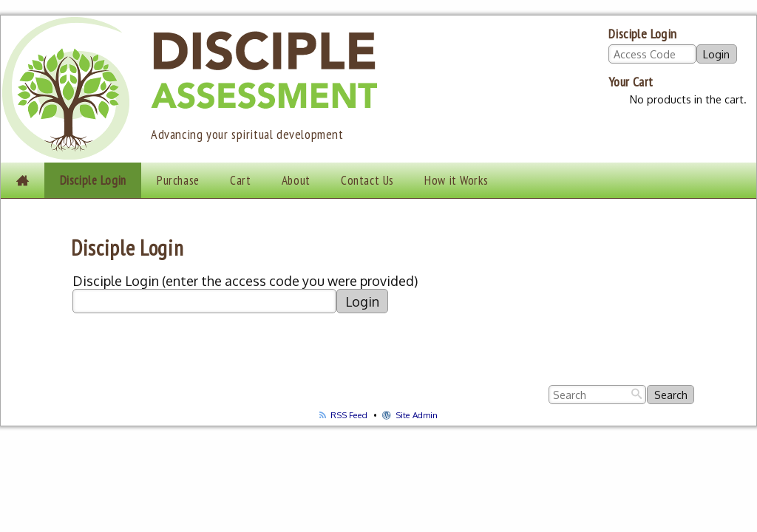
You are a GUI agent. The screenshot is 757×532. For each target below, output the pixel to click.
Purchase (178, 180)
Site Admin (410, 415)
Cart (240, 180)
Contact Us (367, 180)
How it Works (456, 180)
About (296, 180)
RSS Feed (343, 415)
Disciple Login (93, 180)
